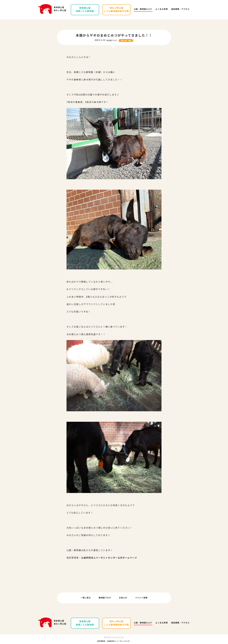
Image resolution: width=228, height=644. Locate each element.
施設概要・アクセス (180, 9)
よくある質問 (162, 9)
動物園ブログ (112, 40)
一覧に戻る (86, 598)
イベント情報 (141, 598)
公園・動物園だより (143, 9)
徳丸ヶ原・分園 (126, 41)
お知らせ (123, 598)
